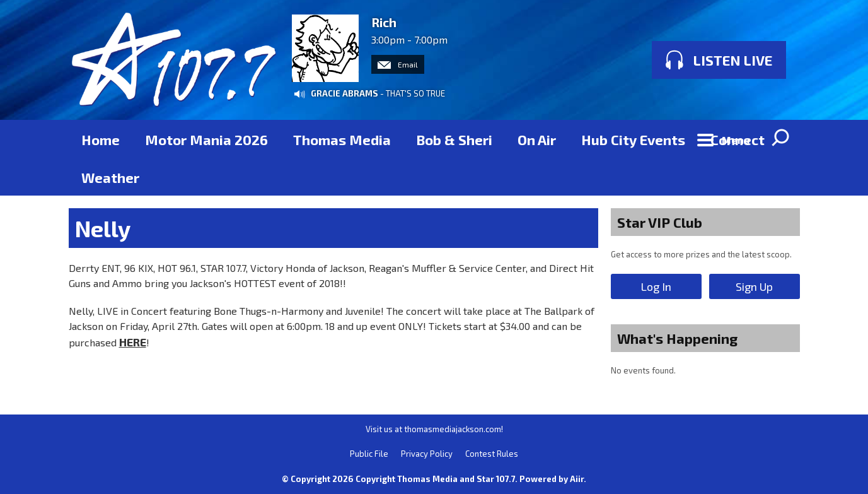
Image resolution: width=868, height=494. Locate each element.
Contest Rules (492, 454)
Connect (738, 139)
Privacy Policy (427, 454)
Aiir (577, 479)
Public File (369, 454)
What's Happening (677, 338)
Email (398, 64)
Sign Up (754, 286)
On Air (537, 139)
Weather (110, 177)
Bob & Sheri (454, 139)
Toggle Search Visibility (781, 139)
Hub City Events (633, 139)
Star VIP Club (660, 222)
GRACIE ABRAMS (344, 93)
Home (101, 139)
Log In (656, 286)
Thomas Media (342, 139)
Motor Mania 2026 (206, 139)
